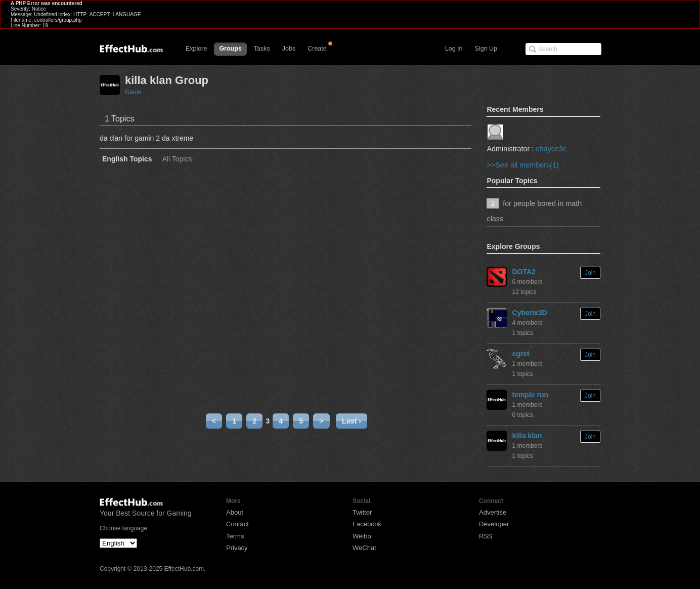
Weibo (362, 536)
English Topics (127, 159)
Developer (494, 524)
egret (520, 354)
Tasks (262, 49)
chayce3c (551, 149)
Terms (235, 536)
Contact (237, 524)
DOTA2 (523, 272)
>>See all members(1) (522, 165)
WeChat (364, 548)
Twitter (362, 512)
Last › (352, 421)
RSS (486, 536)
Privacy (237, 548)
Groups (230, 49)
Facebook (367, 524)
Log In (454, 49)
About (235, 512)
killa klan (527, 436)
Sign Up (486, 49)
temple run (530, 395)
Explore (196, 49)
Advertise (493, 512)
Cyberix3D (529, 313)
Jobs (289, 49)
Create (317, 49)
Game (133, 92)
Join (590, 273)
